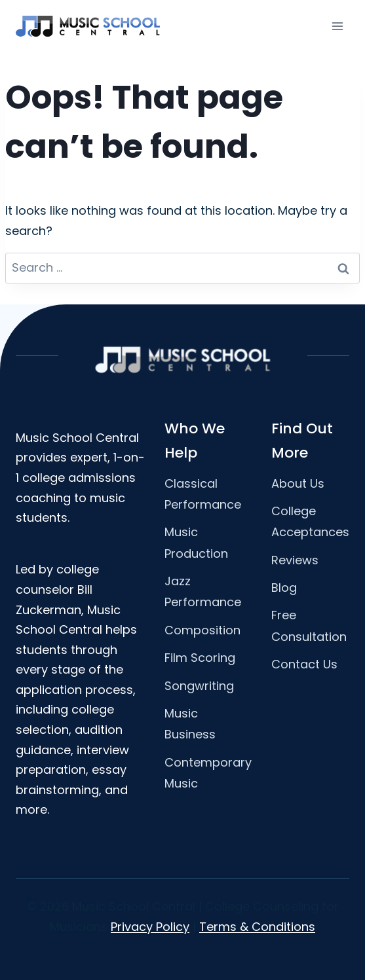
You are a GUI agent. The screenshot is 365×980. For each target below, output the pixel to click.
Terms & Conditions (257, 927)
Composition (202, 630)
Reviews (295, 560)
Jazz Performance (203, 591)
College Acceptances (310, 521)
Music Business (190, 724)
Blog (284, 588)
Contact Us (304, 664)
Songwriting (199, 686)
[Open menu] (337, 26)
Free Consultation (309, 626)
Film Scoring (200, 658)
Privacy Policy (150, 927)
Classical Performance (203, 494)
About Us (298, 483)
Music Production (196, 542)
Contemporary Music (208, 773)
